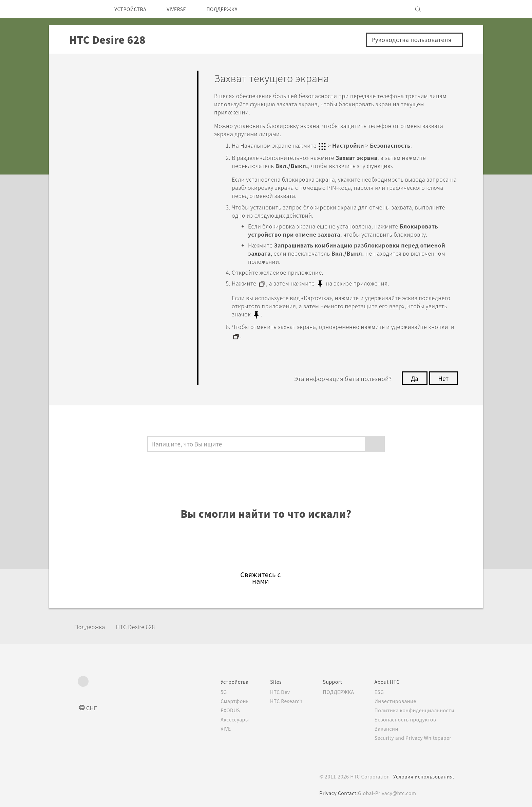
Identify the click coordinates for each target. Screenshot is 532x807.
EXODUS (218, 707)
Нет (443, 375)
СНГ (92, 704)
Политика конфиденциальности (413, 707)
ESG (377, 689)
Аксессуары (223, 716)
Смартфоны (222, 698)
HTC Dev (270, 689)
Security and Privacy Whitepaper (413, 734)
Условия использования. (423, 773)
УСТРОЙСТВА (133, 9)
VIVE (214, 725)
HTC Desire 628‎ (143, 623)
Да (413, 375)
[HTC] (86, 9)
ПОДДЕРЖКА (234, 9)
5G (211, 689)
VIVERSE (183, 9)
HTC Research (277, 698)
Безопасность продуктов (404, 716)
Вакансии (384, 725)
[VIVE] (445, 9)
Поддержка (92, 623)
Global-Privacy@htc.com (387, 790)
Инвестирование (394, 698)
